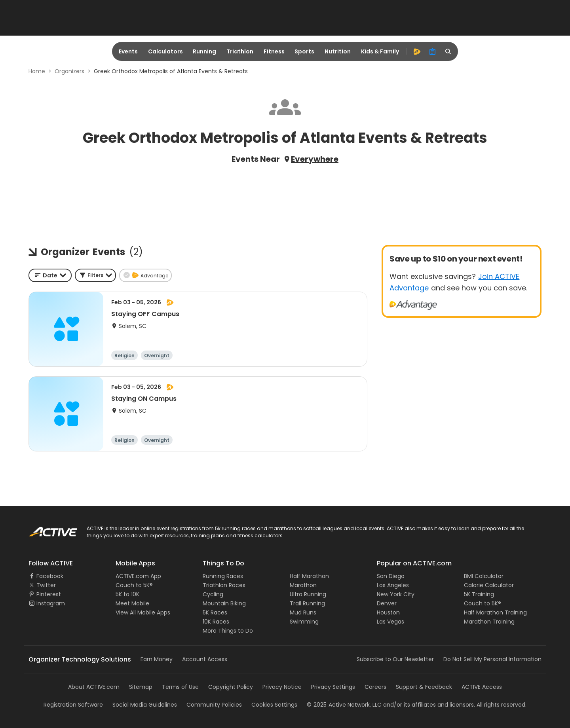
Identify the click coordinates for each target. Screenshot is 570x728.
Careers (375, 687)
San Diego (391, 576)
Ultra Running (308, 594)
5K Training (479, 594)
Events (128, 51)
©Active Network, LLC (344, 705)
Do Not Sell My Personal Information (492, 659)
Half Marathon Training (495, 612)
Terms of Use (180, 687)
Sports (304, 51)
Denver (387, 603)
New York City (396, 594)
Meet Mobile (132, 603)
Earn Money (157, 659)
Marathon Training (489, 622)
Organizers (69, 71)
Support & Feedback (424, 687)
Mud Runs (303, 612)
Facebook (50, 576)
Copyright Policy (231, 687)
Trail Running (307, 603)
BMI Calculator (484, 576)
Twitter (46, 585)
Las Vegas (390, 622)
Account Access (205, 659)
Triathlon (240, 51)
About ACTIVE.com (94, 687)
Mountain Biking (224, 603)
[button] (95, 275)
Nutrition (338, 51)
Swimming (304, 622)
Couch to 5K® (134, 585)
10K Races (216, 622)
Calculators (165, 51)
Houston (388, 612)
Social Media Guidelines (145, 705)
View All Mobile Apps (143, 612)
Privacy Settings (333, 687)
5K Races (215, 612)
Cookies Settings (274, 705)
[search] (448, 51)
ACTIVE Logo (45, 529)
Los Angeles (393, 585)
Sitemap (141, 687)
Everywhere (315, 159)
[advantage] (417, 51)
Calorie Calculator (489, 585)
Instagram (51, 603)
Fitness (274, 51)
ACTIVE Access (482, 687)
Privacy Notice (282, 687)
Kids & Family (380, 51)
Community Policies (214, 705)
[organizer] (433, 51)
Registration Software (73, 705)
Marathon (303, 585)
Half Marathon (309, 576)
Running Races (223, 576)
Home (37, 71)
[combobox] (50, 275)
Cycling (213, 594)
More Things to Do (228, 631)
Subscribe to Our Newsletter (395, 659)
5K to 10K (127, 594)
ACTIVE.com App (138, 576)
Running (204, 51)
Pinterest (49, 594)
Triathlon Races (224, 585)
